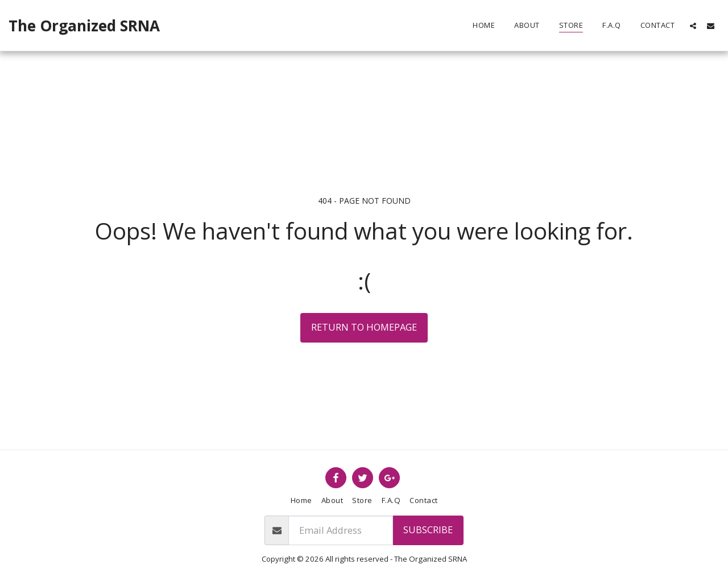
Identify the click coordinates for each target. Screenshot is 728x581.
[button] (693, 26)
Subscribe (428, 530)
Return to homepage (364, 327)
